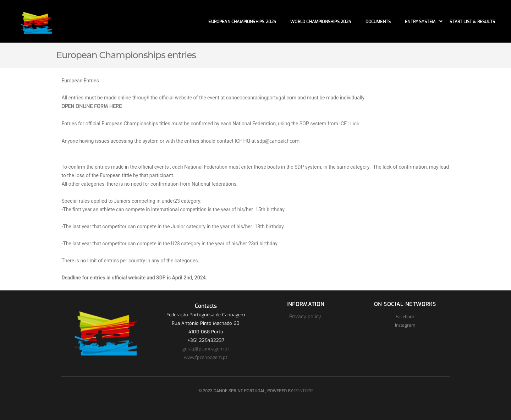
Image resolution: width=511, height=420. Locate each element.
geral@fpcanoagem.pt (206, 349)
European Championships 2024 (242, 22)
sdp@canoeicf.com (278, 141)
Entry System (420, 22)
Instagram (405, 325)
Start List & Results (472, 22)
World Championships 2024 (321, 22)
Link (355, 124)
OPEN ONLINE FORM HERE (92, 106)
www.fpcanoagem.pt (206, 357)
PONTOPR (303, 391)
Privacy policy (305, 317)
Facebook (405, 317)
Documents (378, 22)
